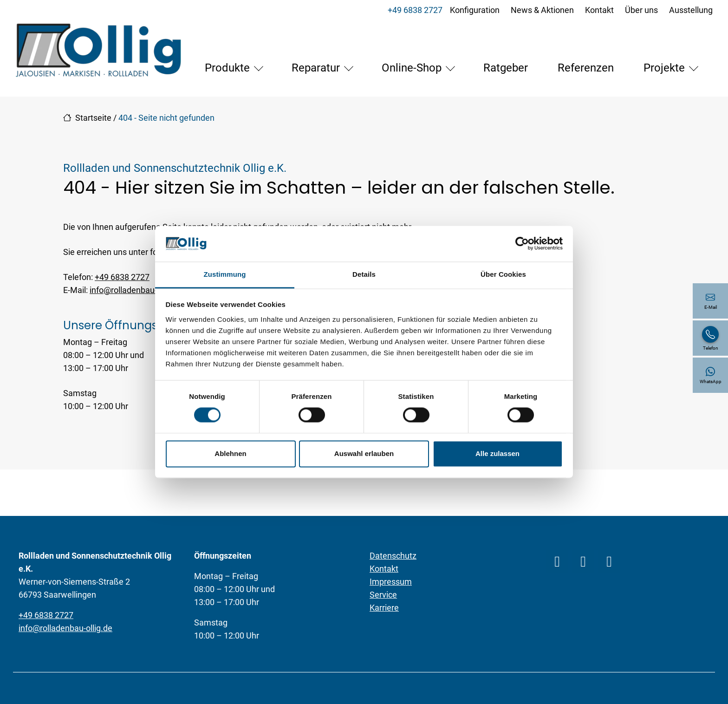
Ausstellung (689, 10)
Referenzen (499, 88)
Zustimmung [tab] (225, 274)
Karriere (384, 628)
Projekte (577, 88)
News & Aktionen (541, 10)
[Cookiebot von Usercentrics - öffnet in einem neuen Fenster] (522, 244)
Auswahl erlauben (364, 453)
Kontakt (598, 10)
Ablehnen (230, 453)
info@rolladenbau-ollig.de (136, 310)
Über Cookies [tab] (503, 274)
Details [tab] (364, 274)
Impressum (391, 602)
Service (383, 615)
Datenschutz (393, 576)
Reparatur (229, 88)
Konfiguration (473, 10)
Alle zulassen (497, 453)
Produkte (140, 88)
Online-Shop (325, 88)
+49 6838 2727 (414, 10)
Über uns (640, 10)
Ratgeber (419, 88)
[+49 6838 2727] (710, 338)
